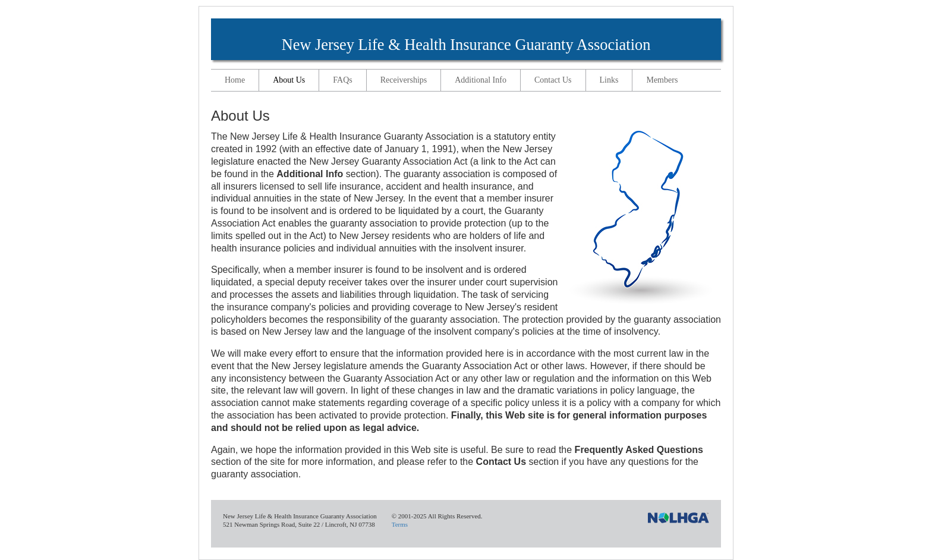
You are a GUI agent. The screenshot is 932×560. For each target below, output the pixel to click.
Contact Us (553, 80)
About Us (289, 80)
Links (609, 80)
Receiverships (404, 80)
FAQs (342, 80)
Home (235, 80)
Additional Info (481, 80)
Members (662, 80)
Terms (400, 524)
